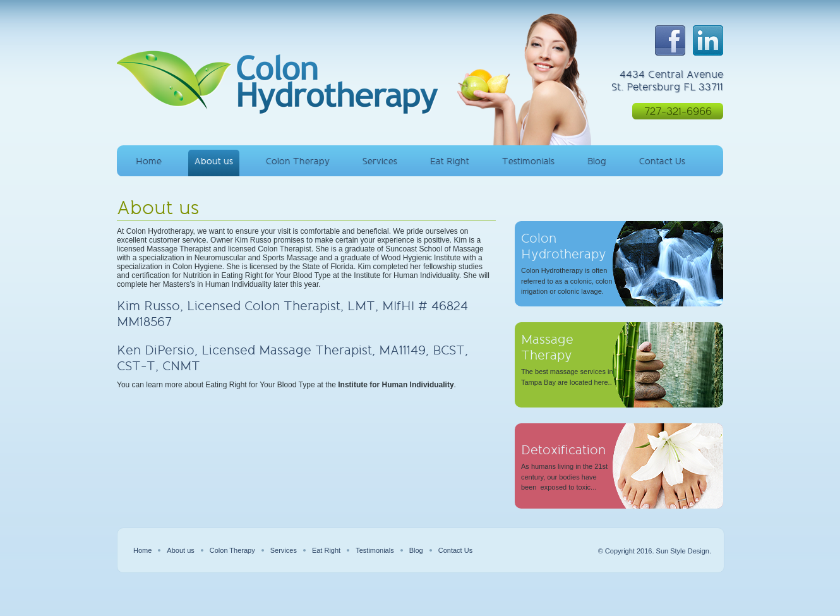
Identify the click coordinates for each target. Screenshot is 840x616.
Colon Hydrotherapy (564, 246)
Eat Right (450, 161)
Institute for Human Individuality (396, 385)
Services (380, 161)
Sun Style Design (683, 551)
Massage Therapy (547, 347)
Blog (597, 161)
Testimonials (528, 161)
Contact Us (662, 161)
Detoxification (563, 450)
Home (149, 161)
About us (214, 161)
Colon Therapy (298, 161)
